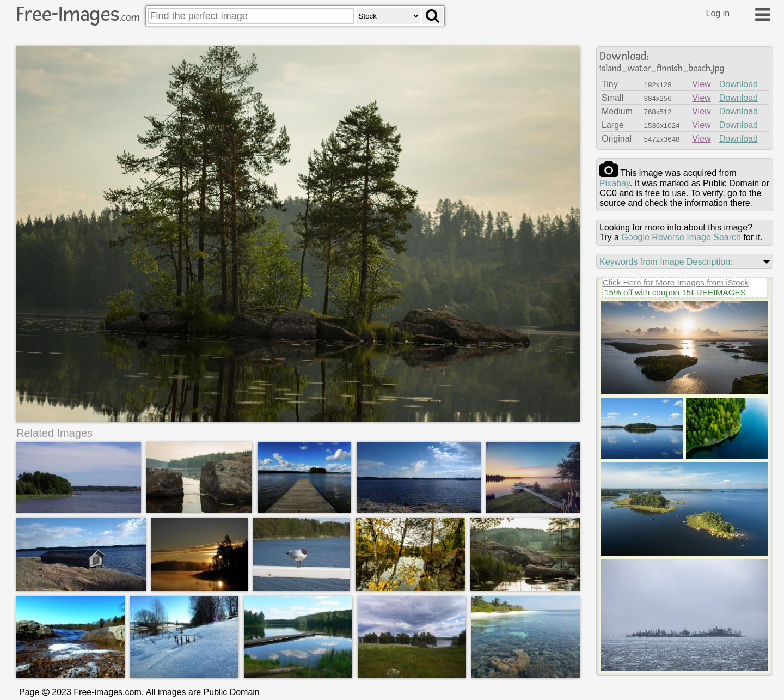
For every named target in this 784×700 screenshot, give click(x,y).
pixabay (615, 183)
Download (739, 84)
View (701, 84)
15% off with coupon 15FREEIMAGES (675, 292)
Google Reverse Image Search (681, 237)
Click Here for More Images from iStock (676, 282)
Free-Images (78, 14)
